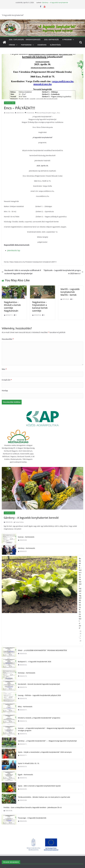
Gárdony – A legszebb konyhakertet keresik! (31, 518)
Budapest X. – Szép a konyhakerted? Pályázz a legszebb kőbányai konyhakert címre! (80, 593)
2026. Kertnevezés (51, 40)
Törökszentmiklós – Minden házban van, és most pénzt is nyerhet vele (44, 797)
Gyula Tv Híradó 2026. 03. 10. (29, 763)
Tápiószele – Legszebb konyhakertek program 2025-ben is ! (63, 272)
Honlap (5, 391)
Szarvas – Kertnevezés (26, 537)
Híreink (12, 45)
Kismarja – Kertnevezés (27, 673)
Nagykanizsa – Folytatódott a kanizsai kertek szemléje (40, 306)
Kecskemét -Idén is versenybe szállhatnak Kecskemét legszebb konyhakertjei (21, 272)
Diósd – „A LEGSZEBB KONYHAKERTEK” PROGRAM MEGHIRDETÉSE (42, 650)
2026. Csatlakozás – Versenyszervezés (25, 40)
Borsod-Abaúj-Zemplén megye (46, 113)
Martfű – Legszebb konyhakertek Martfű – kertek (70, 292)
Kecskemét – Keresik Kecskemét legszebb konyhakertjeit (39, 684)
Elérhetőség (55, 45)
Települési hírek (10, 103)
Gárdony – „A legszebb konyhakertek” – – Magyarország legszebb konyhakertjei (47, 741)
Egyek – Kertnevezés (25, 775)
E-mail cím (7, 380)
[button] (73, 40)
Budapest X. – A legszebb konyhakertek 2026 (35, 662)
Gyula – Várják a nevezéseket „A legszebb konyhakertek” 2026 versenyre (45, 752)
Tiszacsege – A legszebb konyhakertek (32, 818)
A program (67, 40)
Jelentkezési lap (14, 250)
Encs (58, 113)
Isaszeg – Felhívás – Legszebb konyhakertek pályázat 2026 (39, 695)
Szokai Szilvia (10, 113)
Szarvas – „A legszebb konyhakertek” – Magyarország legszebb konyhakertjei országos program (46, 729)
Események (42, 45)
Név (4, 369)
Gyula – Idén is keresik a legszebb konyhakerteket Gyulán (39, 786)
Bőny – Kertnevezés (25, 707)
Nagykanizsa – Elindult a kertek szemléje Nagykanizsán (12, 306)
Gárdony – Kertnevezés (26, 548)
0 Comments (29, 113)
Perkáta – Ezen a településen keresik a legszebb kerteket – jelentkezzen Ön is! (33, 807)
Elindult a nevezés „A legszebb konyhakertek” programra (39, 718)
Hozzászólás (8, 339)
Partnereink (26, 45)
